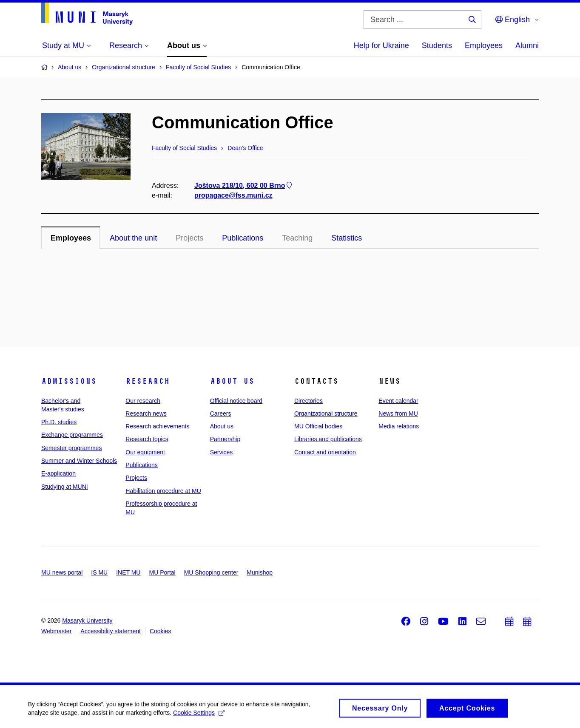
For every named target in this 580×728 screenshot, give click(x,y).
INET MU (128, 572)
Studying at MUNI (65, 487)
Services (222, 452)
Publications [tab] (243, 238)
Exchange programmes (72, 435)
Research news (146, 414)
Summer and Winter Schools (79, 461)
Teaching (297, 238)
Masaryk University (87, 620)
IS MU (99, 572)
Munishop (260, 572)
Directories (308, 401)
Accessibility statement (111, 631)
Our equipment (145, 452)
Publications (142, 465)
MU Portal (162, 572)
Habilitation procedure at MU (163, 491)
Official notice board (236, 401)
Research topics (147, 439)
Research (148, 381)
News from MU (398, 414)
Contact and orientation (325, 452)
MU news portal (62, 572)
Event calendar (398, 401)
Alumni (527, 45)
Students (437, 45)
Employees (484, 45)
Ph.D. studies (59, 422)
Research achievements (157, 426)
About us (232, 381)
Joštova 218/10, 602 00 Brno (244, 186)
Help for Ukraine (381, 45)
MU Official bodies (318, 426)
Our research (143, 401)
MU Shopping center (211, 572)
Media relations (399, 426)
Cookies (161, 631)
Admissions (69, 381)
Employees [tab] (71, 238)
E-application (58, 473)
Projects (189, 238)
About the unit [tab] (133, 238)
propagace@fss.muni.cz (233, 195)
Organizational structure (326, 414)
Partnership (225, 439)
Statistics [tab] (347, 238)
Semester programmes (71, 448)
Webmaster (56, 631)
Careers (221, 414)
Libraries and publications (328, 439)
